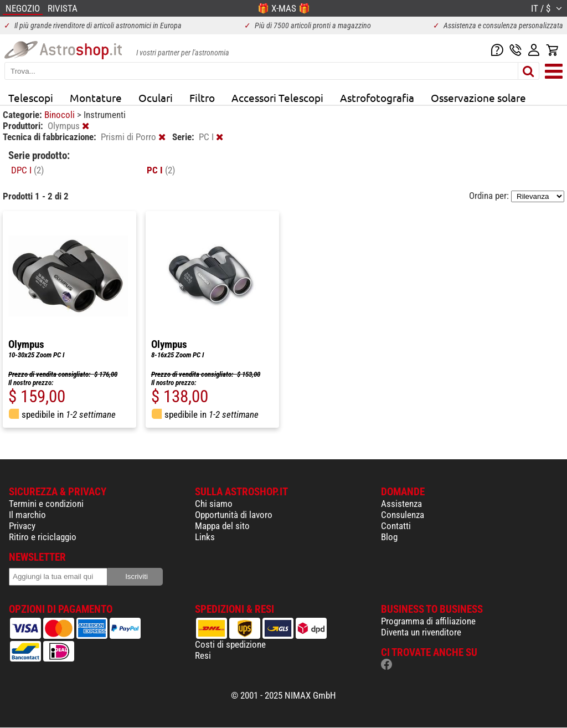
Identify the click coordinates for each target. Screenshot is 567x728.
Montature (96, 98)
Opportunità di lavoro (234, 515)
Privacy (22, 526)
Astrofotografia (377, 98)
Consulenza (403, 515)
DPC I (27, 170)
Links (205, 537)
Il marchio (27, 515)
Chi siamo (214, 504)
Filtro (202, 98)
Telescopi (31, 98)
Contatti (396, 526)
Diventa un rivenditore (421, 632)
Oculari (156, 98)
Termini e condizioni (46, 504)
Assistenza (401, 504)
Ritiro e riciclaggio (43, 537)
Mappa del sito (222, 526)
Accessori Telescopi (277, 98)
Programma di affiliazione (428, 621)
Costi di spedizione (230, 644)
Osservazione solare (478, 98)
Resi (203, 655)
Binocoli (61, 115)
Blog (389, 537)
